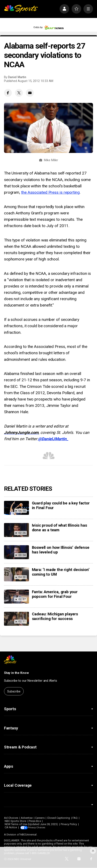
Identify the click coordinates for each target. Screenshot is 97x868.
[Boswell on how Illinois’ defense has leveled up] (16, 552)
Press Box (35, 821)
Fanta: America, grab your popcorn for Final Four (55, 594)
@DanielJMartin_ (53, 439)
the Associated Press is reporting (50, 192)
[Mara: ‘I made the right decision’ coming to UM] (16, 574)
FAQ (75, 818)
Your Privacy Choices (41, 827)
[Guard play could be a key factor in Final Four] (16, 508)
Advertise (27, 818)
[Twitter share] (19, 93)
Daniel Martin (17, 77)
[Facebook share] (8, 93)
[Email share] (30, 93)
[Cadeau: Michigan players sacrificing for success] (16, 619)
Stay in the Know (16, 673)
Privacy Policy (69, 824)
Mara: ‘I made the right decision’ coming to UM (61, 572)
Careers (40, 818)
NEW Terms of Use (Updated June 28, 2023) (31, 824)
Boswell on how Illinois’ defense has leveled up (61, 550)
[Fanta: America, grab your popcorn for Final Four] (16, 597)
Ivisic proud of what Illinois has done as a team (59, 528)
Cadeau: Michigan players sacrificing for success (55, 616)
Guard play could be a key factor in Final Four (61, 506)
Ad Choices (11, 818)
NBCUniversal (29, 835)
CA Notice (11, 827)
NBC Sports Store (15, 821)
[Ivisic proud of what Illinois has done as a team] (16, 530)
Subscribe (14, 691)
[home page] (21, 9)
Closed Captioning (59, 818)
